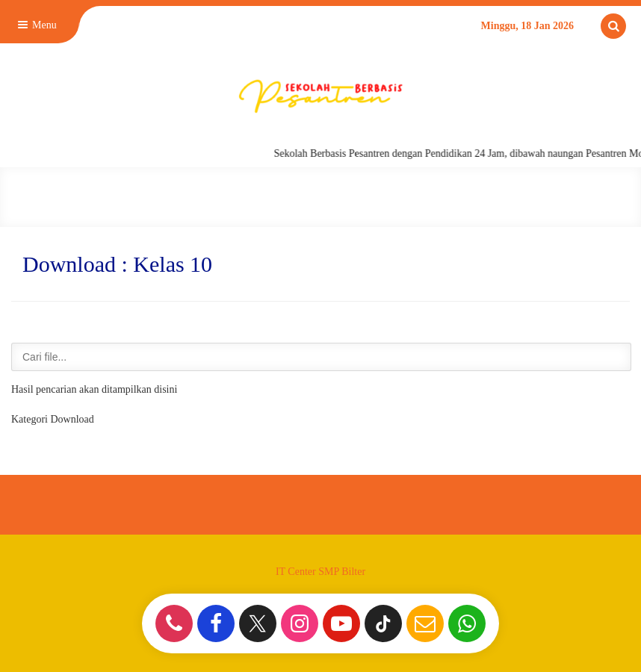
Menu (36, 25)
